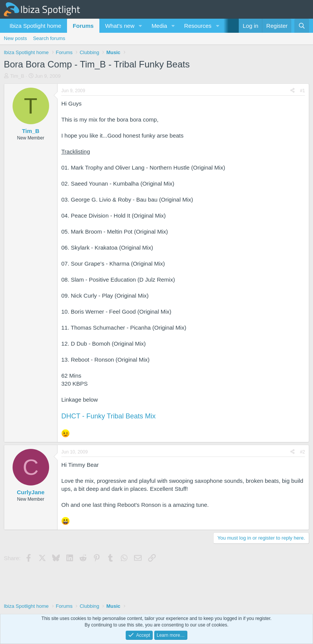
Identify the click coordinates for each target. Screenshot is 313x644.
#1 (303, 91)
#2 (303, 452)
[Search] (302, 26)
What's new (120, 26)
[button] (141, 26)
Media (159, 26)
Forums (83, 26)
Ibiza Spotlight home (35, 26)
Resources (198, 26)
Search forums (49, 38)
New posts (15, 38)
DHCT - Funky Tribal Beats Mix (109, 416)
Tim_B (17, 76)
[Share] (292, 91)
